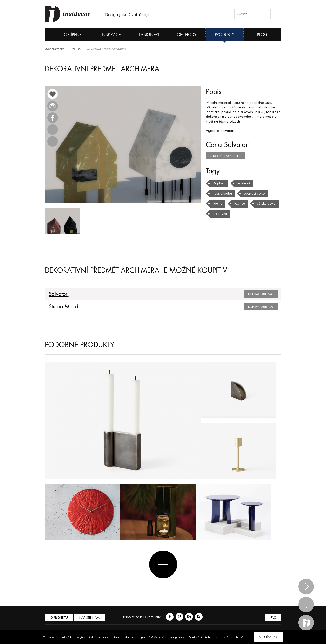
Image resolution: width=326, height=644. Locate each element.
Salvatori (237, 145)
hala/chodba (222, 193)
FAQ (273, 618)
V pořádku (269, 637)
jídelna (218, 203)
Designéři (149, 35)
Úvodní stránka (55, 49)
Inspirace (111, 35)
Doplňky (219, 183)
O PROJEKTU (59, 618)
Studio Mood (64, 307)
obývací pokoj (255, 193)
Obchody (187, 35)
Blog (262, 35)
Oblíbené (65, 34)
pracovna (220, 214)
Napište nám (89, 618)
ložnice (240, 203)
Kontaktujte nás (261, 294)
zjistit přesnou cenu (226, 156)
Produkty (225, 35)
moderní (244, 183)
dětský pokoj (267, 203)
